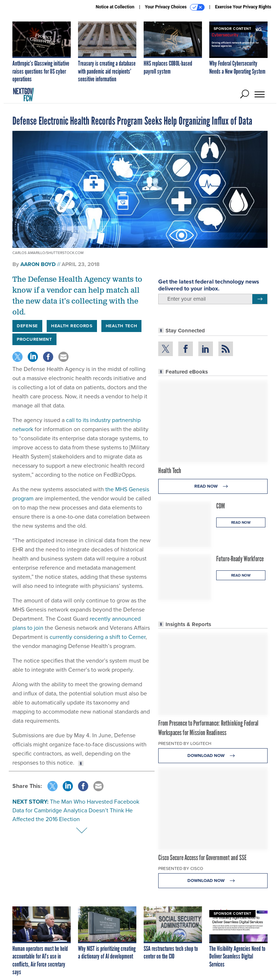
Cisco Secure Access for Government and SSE (202, 858)
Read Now (213, 486)
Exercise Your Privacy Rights (243, 7)
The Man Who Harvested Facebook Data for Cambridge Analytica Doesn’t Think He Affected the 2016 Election (76, 810)
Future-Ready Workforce (240, 559)
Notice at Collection (115, 7)
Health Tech (170, 471)
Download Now (213, 756)
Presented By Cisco (181, 868)
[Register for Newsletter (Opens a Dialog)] (260, 299)
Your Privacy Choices (175, 7)
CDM (221, 506)
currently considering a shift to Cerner (97, 637)
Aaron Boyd (38, 264)
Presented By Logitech (185, 743)
